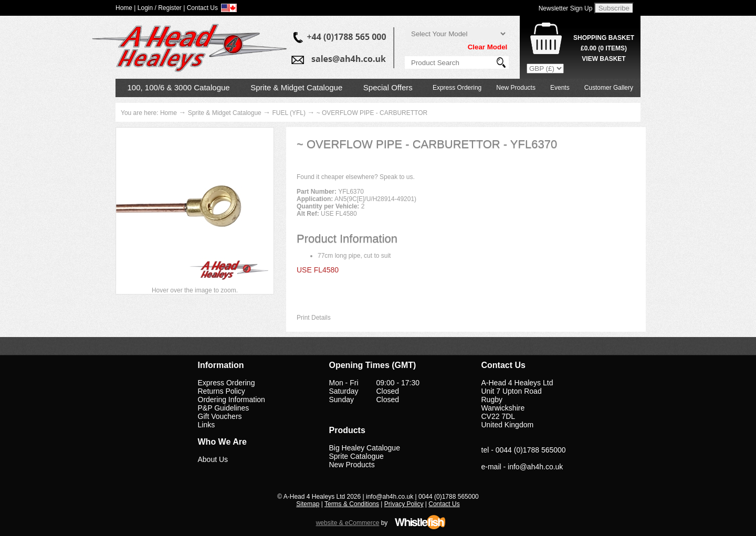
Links (207, 425)
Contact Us (444, 504)
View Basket (603, 59)
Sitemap (308, 504)
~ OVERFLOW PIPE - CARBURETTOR (372, 113)
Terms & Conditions (352, 504)
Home (169, 113)
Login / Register (160, 8)
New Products (516, 88)
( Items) (604, 48)
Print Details (314, 318)
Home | (125, 8)
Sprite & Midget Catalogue (296, 87)
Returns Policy (222, 391)
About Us (213, 459)
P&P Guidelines (224, 408)
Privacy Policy (404, 504)
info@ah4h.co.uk (535, 467)
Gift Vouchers (220, 416)
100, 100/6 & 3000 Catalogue (179, 87)
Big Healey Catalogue (365, 448)
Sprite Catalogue (356, 456)
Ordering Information (232, 400)
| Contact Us (201, 8)
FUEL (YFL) (289, 113)
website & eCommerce (348, 523)
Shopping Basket (604, 38)
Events (560, 88)
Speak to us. (397, 177)
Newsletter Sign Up (566, 8)
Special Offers (388, 87)
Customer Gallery (609, 88)
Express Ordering (457, 88)
